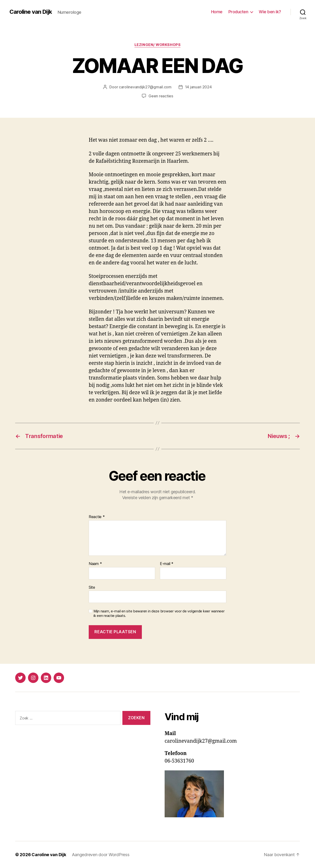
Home (217, 12)
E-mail (167, 564)
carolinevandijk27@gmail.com (145, 87)
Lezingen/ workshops (157, 45)
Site (92, 587)
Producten (238, 12)
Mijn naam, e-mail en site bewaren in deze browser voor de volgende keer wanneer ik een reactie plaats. (159, 613)
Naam (95, 564)
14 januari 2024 (198, 87)
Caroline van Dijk (31, 12)
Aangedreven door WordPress (101, 855)
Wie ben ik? (270, 12)
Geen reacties (161, 96)
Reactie (97, 517)
